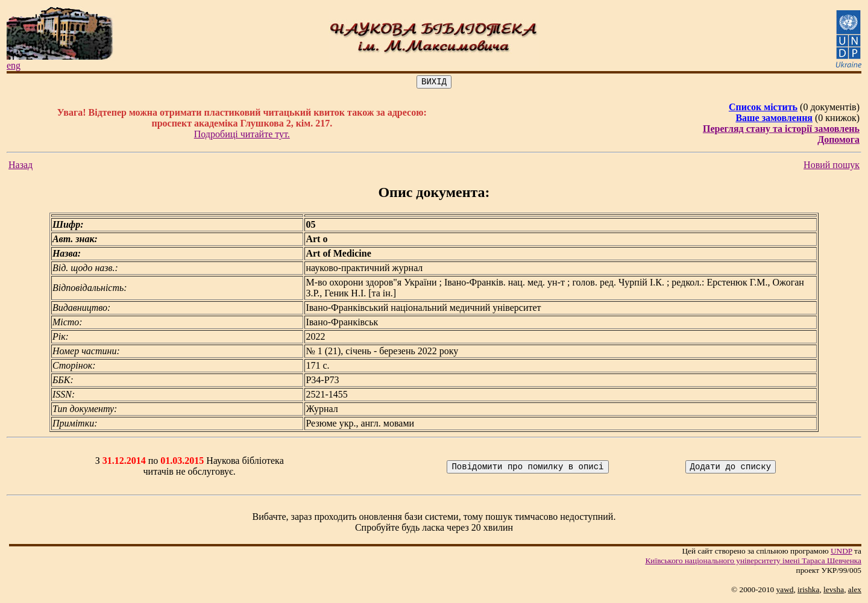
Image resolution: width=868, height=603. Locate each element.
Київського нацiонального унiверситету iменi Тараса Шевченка (753, 562)
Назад (20, 167)
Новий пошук (832, 167)
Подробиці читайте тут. (242, 136)
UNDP (841, 553)
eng (14, 65)
